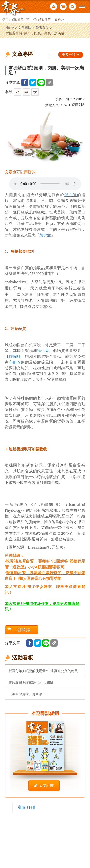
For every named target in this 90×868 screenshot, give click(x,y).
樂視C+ (59, 20)
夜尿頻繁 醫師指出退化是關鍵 (31, 683)
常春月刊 (26, 808)
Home (10, 28)
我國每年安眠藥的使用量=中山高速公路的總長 (43, 671)
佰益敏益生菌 (21, 20)
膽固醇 (15, 356)
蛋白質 (71, 195)
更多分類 (71, 55)
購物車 (63, 6)
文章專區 (25, 28)
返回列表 (78, 105)
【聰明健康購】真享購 (25, 694)
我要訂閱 (44, 785)
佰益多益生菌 (42, 20)
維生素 (43, 351)
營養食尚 (42, 28)
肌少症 (45, 235)
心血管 (15, 362)
